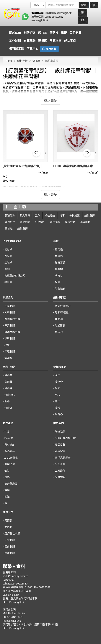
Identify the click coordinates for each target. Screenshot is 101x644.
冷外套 (59, 382)
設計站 (9, 229)
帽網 (7, 269)
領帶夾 (8, 408)
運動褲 (59, 319)
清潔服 (8, 358)
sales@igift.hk (64, 13)
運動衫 (54, 33)
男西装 (8, 521)
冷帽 (58, 408)
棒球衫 (59, 256)
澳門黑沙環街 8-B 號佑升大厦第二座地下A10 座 (30, 624)
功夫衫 (59, 276)
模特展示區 (17, 49)
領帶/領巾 (10, 395)
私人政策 (25, 216)
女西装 (8, 527)
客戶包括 (10, 222)
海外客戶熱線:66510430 (17, 591)
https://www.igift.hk (14, 602)
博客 (62, 216)
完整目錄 (49, 49)
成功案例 (70, 41)
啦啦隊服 (60, 325)
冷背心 (59, 414)
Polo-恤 (9, 438)
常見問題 (25, 222)
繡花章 (36, 61)
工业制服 (10, 540)
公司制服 (75, 33)
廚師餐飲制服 (12, 319)
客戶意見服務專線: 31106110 (20, 587)
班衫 (7, 477)
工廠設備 (60, 471)
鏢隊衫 (59, 332)
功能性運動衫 (63, 306)
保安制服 (10, 325)
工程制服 (10, 351)
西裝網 (8, 256)
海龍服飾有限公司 (15, 276)
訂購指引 (40, 222)
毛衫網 (8, 250)
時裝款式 (60, 289)
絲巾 (58, 401)
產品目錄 (60, 445)
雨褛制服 (10, 553)
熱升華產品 (11, 484)
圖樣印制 (85, 222)
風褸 (64, 33)
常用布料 (55, 222)
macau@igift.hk (40, 20)
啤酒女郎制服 (12, 332)
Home (9, 61)
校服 (7, 345)
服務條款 (10, 216)
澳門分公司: (38, 17)
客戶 (37, 216)
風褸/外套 (10, 464)
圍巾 (7, 401)
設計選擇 (89, 216)
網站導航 (50, 216)
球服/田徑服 (62, 312)
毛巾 (58, 395)
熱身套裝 (60, 263)
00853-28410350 (53, 17)
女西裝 (8, 382)
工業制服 (10, 306)
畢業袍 (59, 250)
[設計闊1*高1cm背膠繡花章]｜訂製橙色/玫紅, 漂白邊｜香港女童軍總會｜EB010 (25, 166)
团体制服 (10, 547)
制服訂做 (30, 33)
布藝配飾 (30, 41)
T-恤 (7, 432)
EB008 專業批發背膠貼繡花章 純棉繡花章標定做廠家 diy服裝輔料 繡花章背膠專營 (76, 166)
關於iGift (15, 33)
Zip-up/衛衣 (11, 458)
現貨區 (43, 41)
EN (83, 20)
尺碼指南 (56, 41)
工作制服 (15, 41)
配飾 (58, 282)
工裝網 (8, 263)
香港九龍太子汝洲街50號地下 (20, 598)
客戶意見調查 (63, 458)
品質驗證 (60, 477)
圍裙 (7, 497)
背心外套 (10, 451)
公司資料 (60, 464)
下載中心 (32, 49)
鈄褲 (7, 490)
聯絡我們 (60, 432)
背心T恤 (9, 445)
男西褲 (8, 388)
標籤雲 (8, 282)
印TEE (42, 33)
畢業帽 (59, 269)
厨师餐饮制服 (12, 534)
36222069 (45, 587)
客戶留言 (60, 451)
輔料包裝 (22, 61)
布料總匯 (74, 216)
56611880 (22, 584)
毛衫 (58, 388)
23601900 (50, 13)
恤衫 (7, 471)
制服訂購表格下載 (65, 438)
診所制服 (10, 338)
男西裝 (8, 375)
